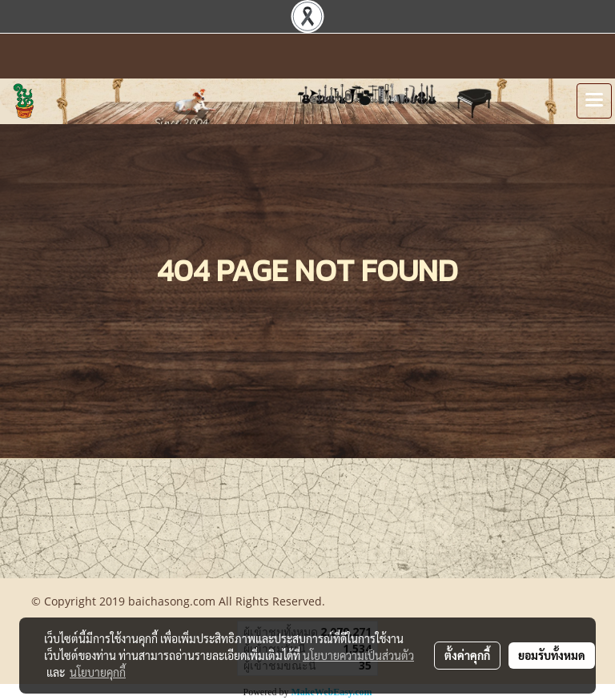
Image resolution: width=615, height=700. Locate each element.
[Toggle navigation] (594, 101)
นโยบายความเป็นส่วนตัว (358, 655)
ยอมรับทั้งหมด (552, 655)
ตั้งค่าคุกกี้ (467, 655)
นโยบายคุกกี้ (98, 672)
